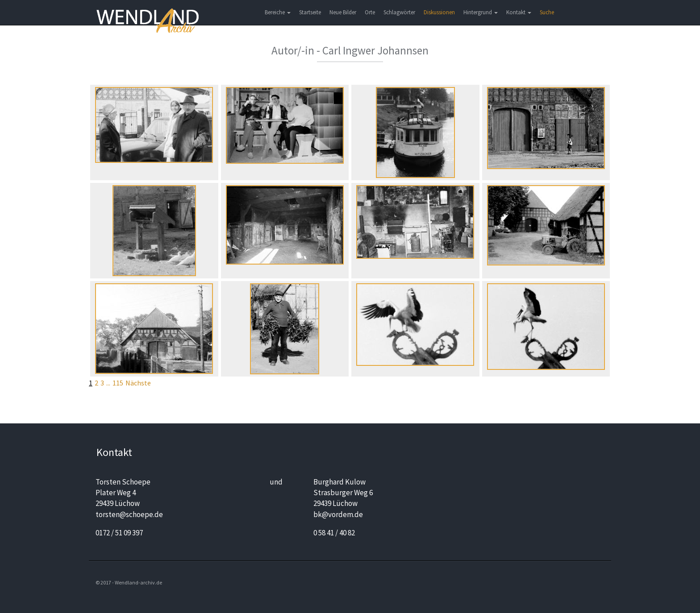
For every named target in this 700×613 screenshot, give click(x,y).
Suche (547, 12)
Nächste (138, 383)
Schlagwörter (399, 12)
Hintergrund (481, 12)
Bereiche (278, 12)
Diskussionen (439, 12)
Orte (370, 12)
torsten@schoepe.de (129, 514)
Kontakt (519, 12)
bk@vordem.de (338, 514)
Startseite (310, 12)
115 (118, 383)
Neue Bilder (343, 12)
